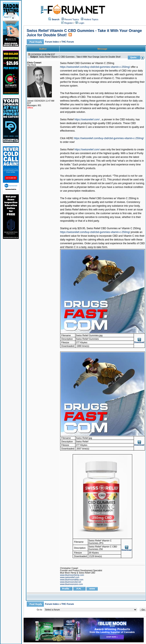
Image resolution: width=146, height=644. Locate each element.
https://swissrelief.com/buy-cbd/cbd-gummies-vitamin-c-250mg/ (95, 67)
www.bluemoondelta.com (72, 580)
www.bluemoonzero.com (72, 584)
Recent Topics (72, 19)
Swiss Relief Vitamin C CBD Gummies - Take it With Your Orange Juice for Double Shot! (80, 57)
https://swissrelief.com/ (87, 119)
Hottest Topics (91, 19)
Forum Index (52, 42)
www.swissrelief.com (70, 577)
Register (67, 23)
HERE (70, 138)
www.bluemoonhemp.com (72, 575)
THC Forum (68, 42)
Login (80, 23)
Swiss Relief (67, 119)
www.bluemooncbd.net (71, 582)
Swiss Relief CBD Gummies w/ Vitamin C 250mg (87, 63)
